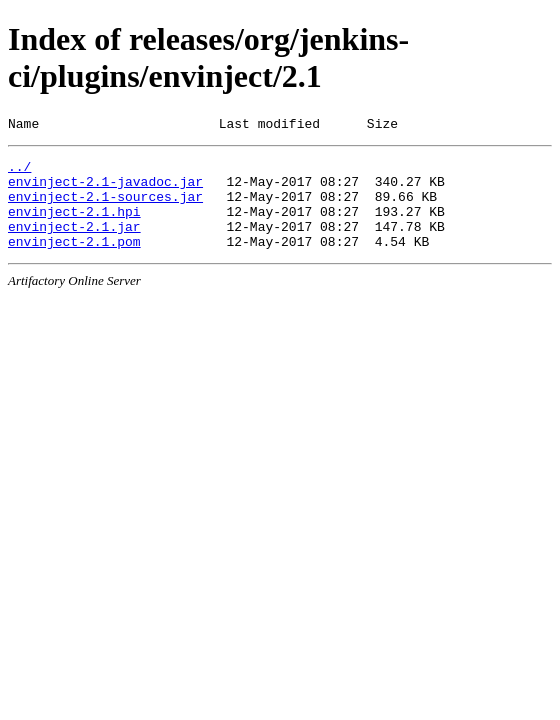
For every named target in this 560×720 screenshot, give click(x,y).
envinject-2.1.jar (74, 244)
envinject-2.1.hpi (74, 226)
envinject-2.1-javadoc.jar (105, 190)
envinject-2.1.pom (74, 262)
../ (19, 172)
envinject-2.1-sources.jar (105, 208)
